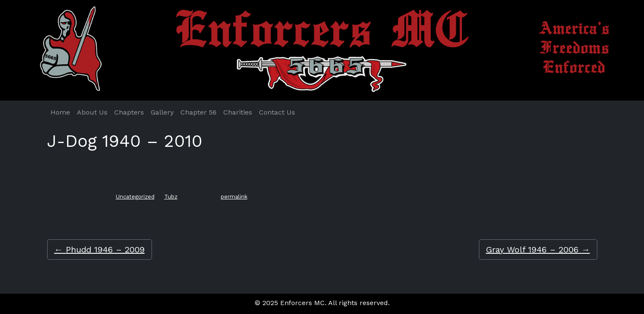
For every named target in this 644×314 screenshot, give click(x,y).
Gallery (162, 112)
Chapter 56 (198, 112)
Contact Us (277, 112)
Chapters (129, 112)
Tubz (171, 197)
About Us (92, 112)
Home (60, 112)
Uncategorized (135, 197)
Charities (238, 112)
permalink (234, 197)
